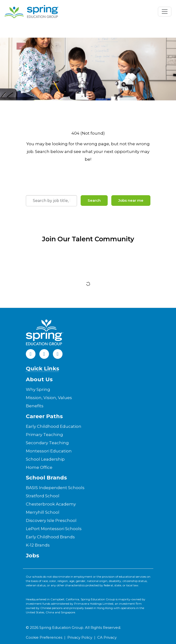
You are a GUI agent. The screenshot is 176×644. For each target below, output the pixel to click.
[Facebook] (31, 354)
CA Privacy (107, 637)
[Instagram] (58, 354)
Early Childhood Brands (50, 537)
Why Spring (38, 389)
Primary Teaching (44, 435)
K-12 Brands (38, 545)
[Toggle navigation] (165, 12)
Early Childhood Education (54, 426)
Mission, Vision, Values (49, 398)
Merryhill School (43, 512)
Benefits (35, 406)
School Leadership (45, 459)
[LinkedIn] (44, 354)
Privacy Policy (80, 637)
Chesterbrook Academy (51, 504)
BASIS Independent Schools (55, 488)
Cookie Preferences (44, 637)
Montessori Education (49, 451)
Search (94, 200)
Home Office (39, 467)
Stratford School (43, 496)
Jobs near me (131, 200)
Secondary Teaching (47, 443)
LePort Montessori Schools (54, 529)
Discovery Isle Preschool (51, 520)
